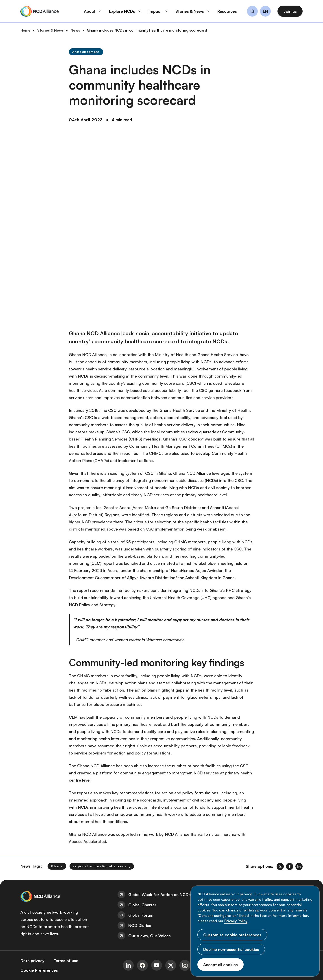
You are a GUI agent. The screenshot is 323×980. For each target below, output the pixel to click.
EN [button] (265, 11)
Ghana (57, 866)
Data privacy (33, 961)
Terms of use (66, 961)
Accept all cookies (220, 965)
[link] (280, 866)
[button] (252, 12)
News (75, 30)
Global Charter (142, 905)
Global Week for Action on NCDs (159, 894)
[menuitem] (161, 894)
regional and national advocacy (102, 866)
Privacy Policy (236, 921)
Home (25, 30)
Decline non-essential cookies (231, 949)
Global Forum (141, 915)
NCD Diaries (140, 925)
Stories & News (50, 30)
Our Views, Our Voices (149, 936)
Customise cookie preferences (232, 935)
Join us (290, 11)
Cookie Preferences (39, 970)
